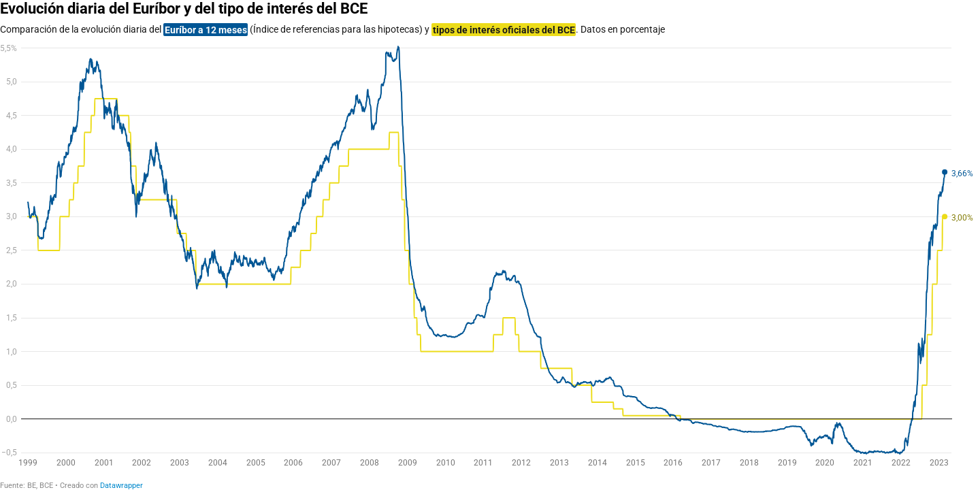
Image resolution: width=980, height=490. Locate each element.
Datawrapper (121, 486)
